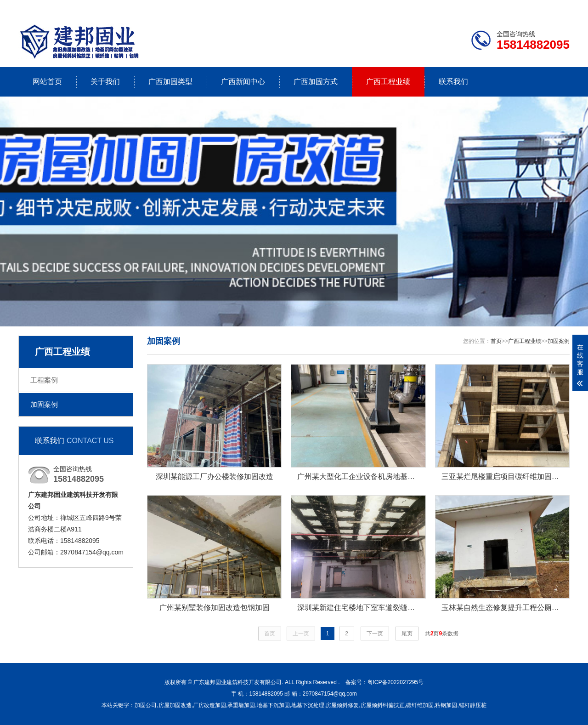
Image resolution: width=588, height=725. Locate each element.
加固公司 (146, 705)
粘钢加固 (446, 705)
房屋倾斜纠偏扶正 (383, 705)
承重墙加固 (241, 705)
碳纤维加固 (420, 705)
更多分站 (557, 8)
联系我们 (512, 8)
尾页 (407, 634)
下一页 (375, 634)
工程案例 (44, 380)
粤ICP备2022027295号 (396, 682)
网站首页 (47, 82)
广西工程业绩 (388, 82)
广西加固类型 (170, 82)
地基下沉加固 (273, 705)
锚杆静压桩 (473, 705)
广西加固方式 (316, 82)
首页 (496, 341)
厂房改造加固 (209, 705)
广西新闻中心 (243, 82)
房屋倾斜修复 (342, 705)
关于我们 (105, 82)
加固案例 (44, 404)
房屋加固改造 (175, 705)
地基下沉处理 (308, 705)
